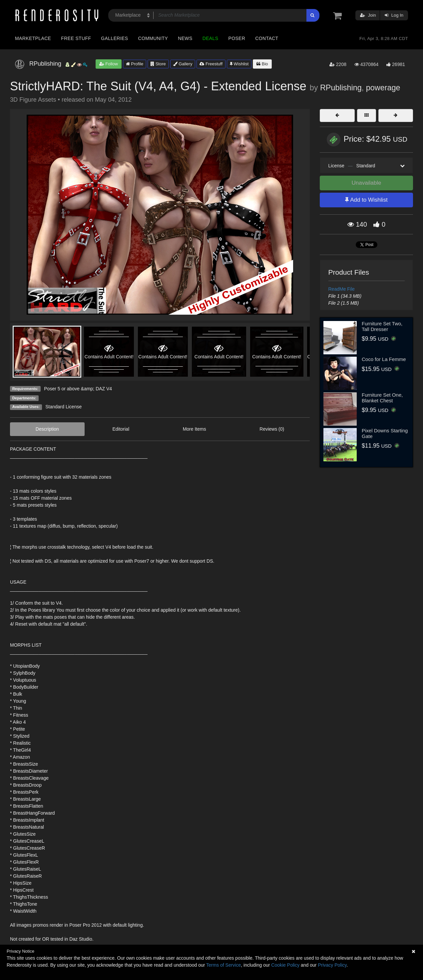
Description (47, 429)
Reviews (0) (272, 429)
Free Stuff (76, 38)
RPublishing (341, 88)
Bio (262, 64)
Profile (135, 64)
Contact (267, 38)
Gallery (183, 64)
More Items (195, 429)
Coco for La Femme (384, 359)
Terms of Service (223, 965)
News (185, 38)
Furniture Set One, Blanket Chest (382, 398)
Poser (237, 38)
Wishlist (239, 64)
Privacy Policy (332, 965)
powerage (383, 88)
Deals (211, 38)
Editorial (121, 429)
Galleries (114, 38)
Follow (109, 64)
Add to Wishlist (366, 200)
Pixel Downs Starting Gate (385, 433)
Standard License (63, 407)
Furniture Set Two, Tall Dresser (382, 326)
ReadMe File (342, 289)
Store (158, 64)
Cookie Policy (285, 965)
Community (153, 38)
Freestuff (211, 64)
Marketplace (33, 38)
